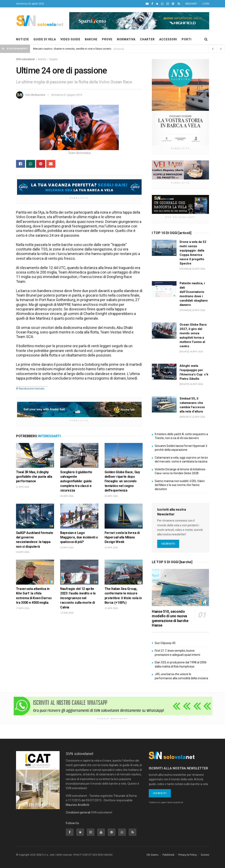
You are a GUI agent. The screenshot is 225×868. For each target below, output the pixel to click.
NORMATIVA (126, 39)
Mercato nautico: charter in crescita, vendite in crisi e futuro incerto (72, 49)
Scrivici (205, 855)
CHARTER (147, 39)
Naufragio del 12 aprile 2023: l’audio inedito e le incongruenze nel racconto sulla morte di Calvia (78, 598)
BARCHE (91, 39)
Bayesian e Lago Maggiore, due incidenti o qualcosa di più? (79, 537)
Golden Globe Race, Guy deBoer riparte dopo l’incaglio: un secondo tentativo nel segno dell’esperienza (122, 481)
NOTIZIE (22, 39)
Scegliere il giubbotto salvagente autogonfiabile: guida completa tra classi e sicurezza (76, 481)
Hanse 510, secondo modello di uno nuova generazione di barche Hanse (170, 618)
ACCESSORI (168, 39)
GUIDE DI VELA (45, 39)
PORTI (187, 39)
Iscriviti (168, 544)
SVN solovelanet (25, 59)
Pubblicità (168, 855)
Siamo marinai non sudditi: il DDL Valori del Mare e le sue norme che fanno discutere (180, 485)
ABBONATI (191, 4)
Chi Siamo (152, 855)
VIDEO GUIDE (70, 39)
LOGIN (206, 4)
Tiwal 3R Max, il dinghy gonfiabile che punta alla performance (34, 477)
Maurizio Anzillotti (77, 805)
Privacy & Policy (187, 855)
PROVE (107, 39)
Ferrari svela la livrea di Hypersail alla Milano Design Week (122, 537)
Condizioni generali (78, 812)
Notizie (42, 59)
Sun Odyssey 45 (165, 643)
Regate (53, 59)
